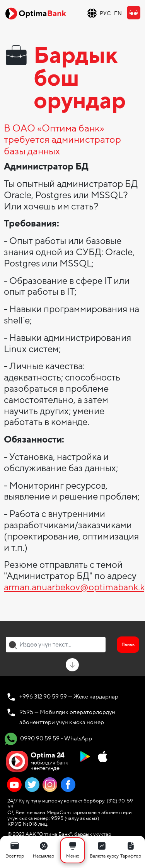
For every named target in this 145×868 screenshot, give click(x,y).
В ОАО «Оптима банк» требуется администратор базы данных (62, 140)
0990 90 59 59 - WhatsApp (48, 739)
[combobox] (56, 645)
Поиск (128, 644)
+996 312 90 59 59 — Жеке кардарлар (69, 697)
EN (118, 13)
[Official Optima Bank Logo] (36, 13)
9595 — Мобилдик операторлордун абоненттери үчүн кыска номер (67, 717)
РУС (105, 13)
